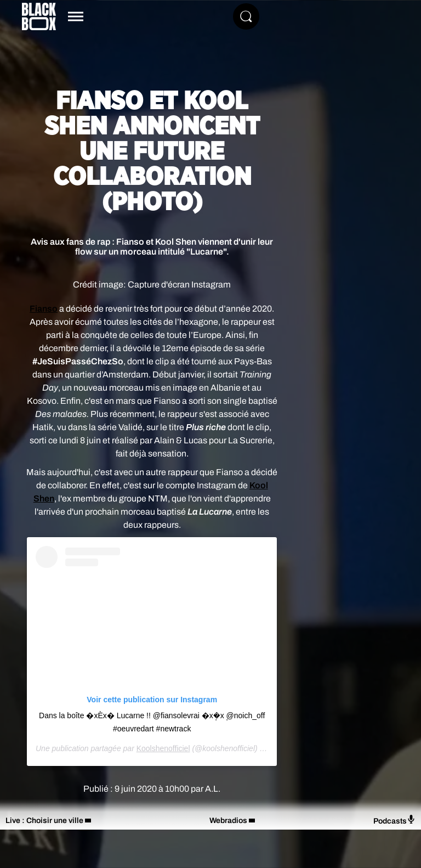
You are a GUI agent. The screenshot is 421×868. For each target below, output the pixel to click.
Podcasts (394, 820)
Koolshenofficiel (163, 748)
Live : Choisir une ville (44, 821)
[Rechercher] (246, 16)
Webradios (228, 821)
